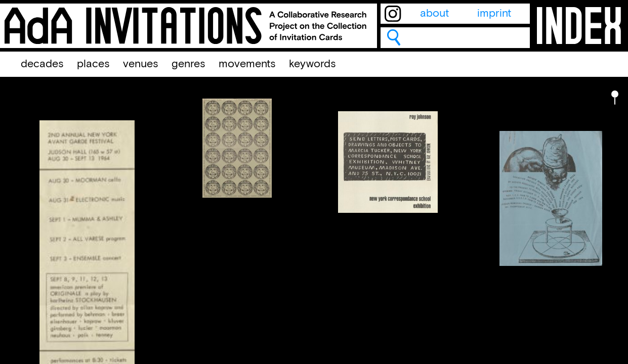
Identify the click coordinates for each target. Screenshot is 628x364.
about (434, 14)
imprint (494, 14)
